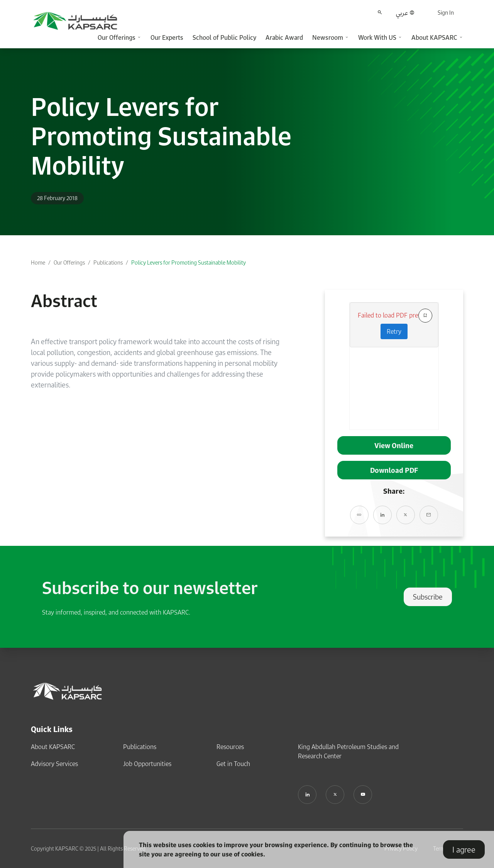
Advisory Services (54, 764)
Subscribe (428, 597)
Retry (394, 331)
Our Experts (167, 37)
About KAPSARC (53, 747)
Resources (230, 747)
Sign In (446, 13)
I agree (464, 849)
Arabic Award (284, 37)
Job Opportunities (147, 764)
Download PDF (394, 470)
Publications (108, 262)
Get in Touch (233, 764)
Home (38, 262)
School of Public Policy (224, 37)
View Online (394, 445)
